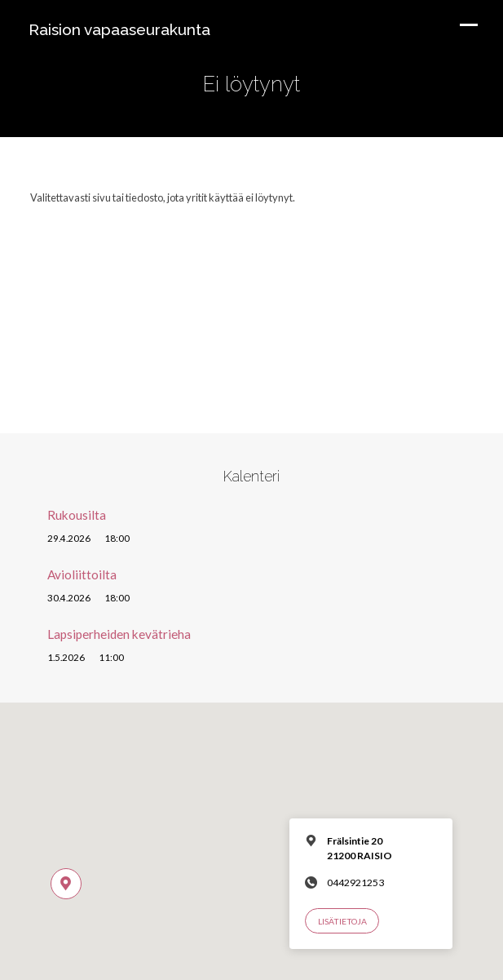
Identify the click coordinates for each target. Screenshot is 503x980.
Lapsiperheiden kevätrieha (119, 634)
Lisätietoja (342, 921)
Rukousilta (77, 515)
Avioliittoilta (82, 574)
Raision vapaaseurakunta (119, 29)
